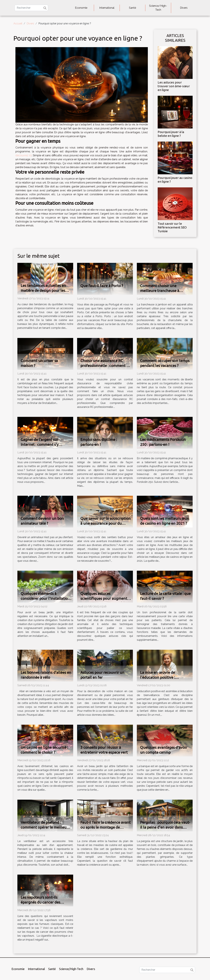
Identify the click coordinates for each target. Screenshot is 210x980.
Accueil (18, 23)
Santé (132, 8)
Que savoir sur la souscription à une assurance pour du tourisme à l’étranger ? (105, 523)
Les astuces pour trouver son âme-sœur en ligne (174, 86)
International (107, 8)
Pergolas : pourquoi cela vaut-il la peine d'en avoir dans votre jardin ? (165, 827)
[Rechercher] (31, 8)
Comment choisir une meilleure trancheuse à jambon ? (160, 291)
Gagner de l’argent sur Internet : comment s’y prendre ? (40, 444)
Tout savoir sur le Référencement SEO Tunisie (172, 227)
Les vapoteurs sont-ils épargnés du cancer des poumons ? (40, 902)
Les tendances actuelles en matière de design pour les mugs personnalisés (43, 290)
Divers (184, 8)
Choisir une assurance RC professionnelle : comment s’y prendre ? (105, 366)
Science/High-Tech (158, 8)
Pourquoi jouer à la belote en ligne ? (171, 134)
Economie (81, 8)
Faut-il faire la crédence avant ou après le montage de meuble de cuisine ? (105, 827)
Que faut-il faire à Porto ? (102, 286)
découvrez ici (24, 155)
